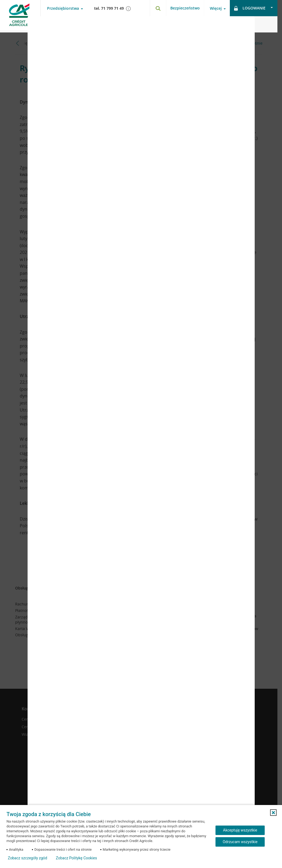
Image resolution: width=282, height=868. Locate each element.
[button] (273, 813)
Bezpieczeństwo (185, 8)
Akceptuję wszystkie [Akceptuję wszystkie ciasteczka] (240, 830)
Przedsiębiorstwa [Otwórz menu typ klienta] (63, 8)
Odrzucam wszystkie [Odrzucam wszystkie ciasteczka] (240, 842)
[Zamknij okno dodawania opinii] (244, 24)
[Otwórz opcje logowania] (254, 8)
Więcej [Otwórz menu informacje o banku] (216, 8)
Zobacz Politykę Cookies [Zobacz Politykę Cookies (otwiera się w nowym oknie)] (76, 858)
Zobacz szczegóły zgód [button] (27, 858)
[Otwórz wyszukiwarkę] (158, 8)
